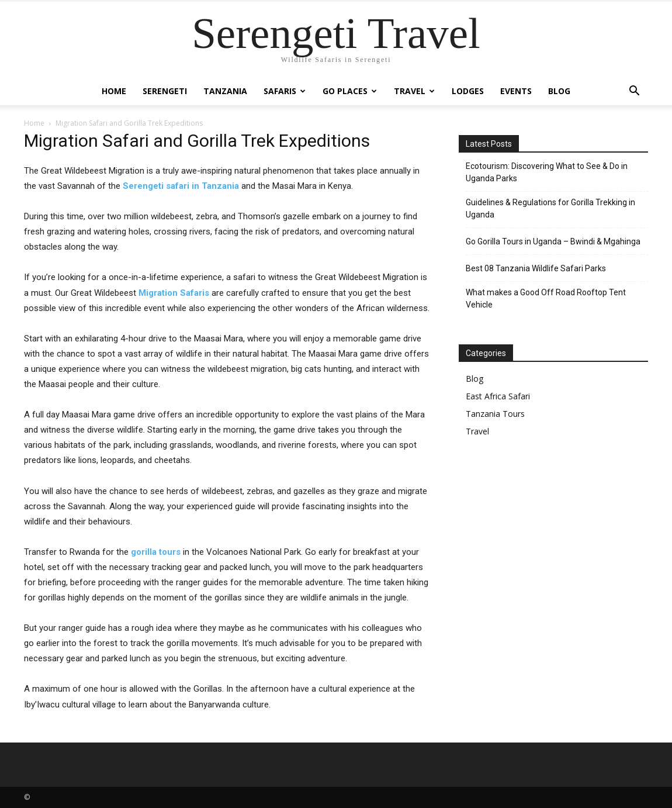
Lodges (468, 91)
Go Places (350, 91)
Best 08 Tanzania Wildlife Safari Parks (536, 268)
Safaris (285, 91)
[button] (634, 92)
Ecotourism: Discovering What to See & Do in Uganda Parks (547, 172)
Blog (559, 91)
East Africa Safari (498, 396)
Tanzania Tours (495, 414)
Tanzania (225, 91)
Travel (414, 91)
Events (516, 91)
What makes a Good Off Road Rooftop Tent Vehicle (546, 298)
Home (114, 91)
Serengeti (165, 91)
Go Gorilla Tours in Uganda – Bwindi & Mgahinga (553, 241)
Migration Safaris (174, 293)
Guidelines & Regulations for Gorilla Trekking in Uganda (550, 208)
